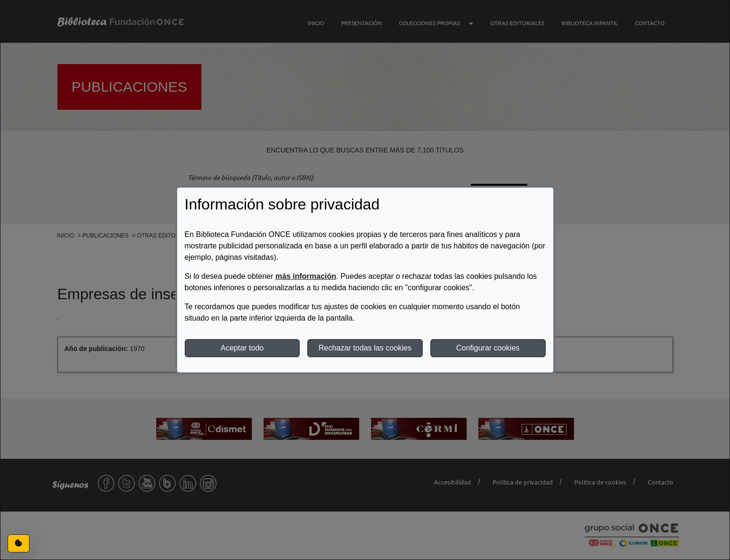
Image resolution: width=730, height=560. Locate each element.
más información (306, 276)
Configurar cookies (488, 348)
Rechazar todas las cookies (365, 348)
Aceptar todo (242, 348)
